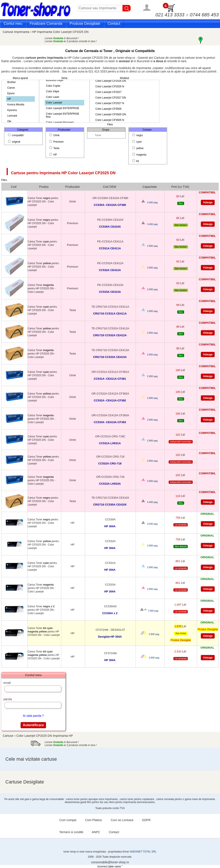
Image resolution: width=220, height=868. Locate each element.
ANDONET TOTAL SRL (143, 852)
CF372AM (110, 653)
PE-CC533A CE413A (110, 285)
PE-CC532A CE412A (110, 263)
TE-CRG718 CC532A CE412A (110, 328)
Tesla (55, 148)
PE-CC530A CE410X (110, 220)
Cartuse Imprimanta (16, 32)
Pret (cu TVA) (180, 187)
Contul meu (13, 24)
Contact (114, 24)
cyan (137, 142)
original (14, 142)
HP (53, 155)
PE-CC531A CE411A (110, 241)
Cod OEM (109, 187)
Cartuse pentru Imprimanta (63, 173)
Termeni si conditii (71, 832)
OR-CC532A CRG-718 (110, 457)
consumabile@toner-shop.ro (110, 862)
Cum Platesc (94, 820)
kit (136, 161)
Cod (14, 187)
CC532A (110, 541)
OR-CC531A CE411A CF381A (110, 372)
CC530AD (110, 606)
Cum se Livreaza (122, 820)
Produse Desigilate (85, 24)
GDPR (146, 820)
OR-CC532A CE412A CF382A (110, 394)
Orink (55, 135)
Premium (57, 142)
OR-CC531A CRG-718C (110, 436)
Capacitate (150, 187)
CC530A (110, 519)
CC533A (110, 585)
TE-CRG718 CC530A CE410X (110, 498)
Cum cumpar (68, 820)
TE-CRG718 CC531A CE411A (110, 307)
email (7, 683)
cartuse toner (194, 58)
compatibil (16, 135)
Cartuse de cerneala (168, 58)
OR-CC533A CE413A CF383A (110, 415)
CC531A (110, 563)
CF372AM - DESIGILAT (110, 630)
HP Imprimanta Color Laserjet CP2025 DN (60, 32)
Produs (44, 187)
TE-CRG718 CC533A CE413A (110, 350)
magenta (140, 155)
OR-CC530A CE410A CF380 (110, 198)
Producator (73, 187)
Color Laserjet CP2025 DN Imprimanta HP (45, 736)
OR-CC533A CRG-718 (110, 477)
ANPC (96, 832)
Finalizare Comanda (46, 24)
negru (138, 135)
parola (8, 699)
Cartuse (8, 736)
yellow (138, 148)
